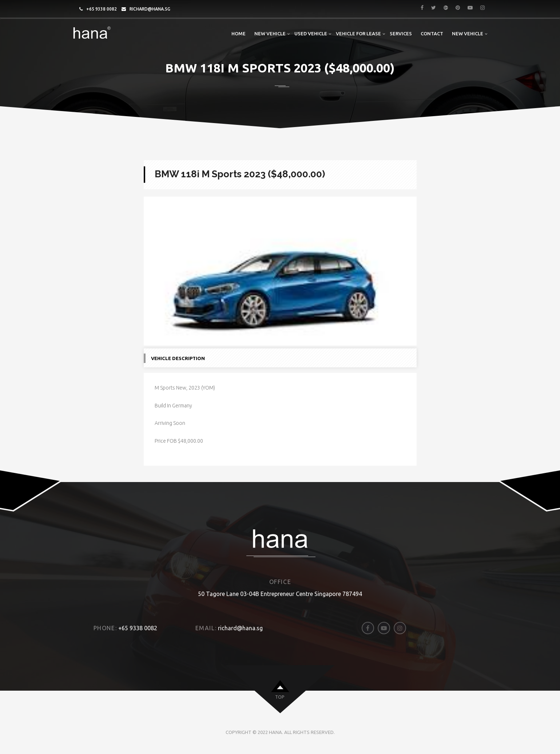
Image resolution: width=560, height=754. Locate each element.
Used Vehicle (311, 33)
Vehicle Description (178, 362)
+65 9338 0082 (102, 9)
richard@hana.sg (150, 9)
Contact (432, 33)
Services (401, 33)
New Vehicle (270, 33)
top (280, 701)
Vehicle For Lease (358, 33)
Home (239, 33)
